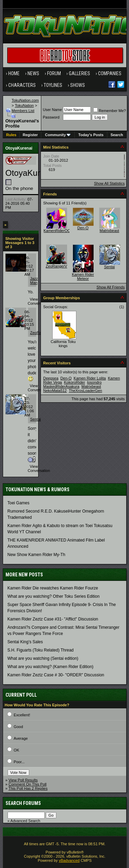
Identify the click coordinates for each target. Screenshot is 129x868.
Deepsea (51, 378)
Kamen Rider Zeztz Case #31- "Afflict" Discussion (53, 619)
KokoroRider (74, 382)
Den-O (83, 228)
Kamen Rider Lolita (90, 378)
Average (21, 738)
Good (18, 727)
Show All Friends (111, 287)
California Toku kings (63, 344)
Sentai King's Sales (25, 642)
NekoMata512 (55, 391)
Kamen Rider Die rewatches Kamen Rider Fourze (53, 588)
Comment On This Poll (28, 784)
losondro (94, 382)
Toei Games (19, 503)
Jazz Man (34, 281)
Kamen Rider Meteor (83, 276)
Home (14, 73)
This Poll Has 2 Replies (28, 788)
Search (117, 135)
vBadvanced (69, 860)
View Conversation (39, 301)
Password (51, 117)
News (33, 73)
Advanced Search (25, 821)
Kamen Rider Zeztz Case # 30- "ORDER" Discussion (56, 675)
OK (17, 750)
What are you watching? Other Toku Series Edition (54, 596)
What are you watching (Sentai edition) (43, 658)
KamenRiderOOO (59, 231)
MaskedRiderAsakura (61, 386)
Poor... (19, 762)
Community (58, 135)
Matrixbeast (110, 231)
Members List (23, 111)
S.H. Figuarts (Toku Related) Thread (41, 650)
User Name (52, 110)
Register (30, 135)
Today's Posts (91, 135)
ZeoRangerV (56, 266)
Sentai (36, 419)
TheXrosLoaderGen (85, 391)
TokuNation (24, 105)
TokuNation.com (25, 100)
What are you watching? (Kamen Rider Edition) (51, 667)
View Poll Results (23, 780)
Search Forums (23, 803)
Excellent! (22, 715)
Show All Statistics (109, 183)
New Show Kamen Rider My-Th (36, 555)
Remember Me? (110, 111)
